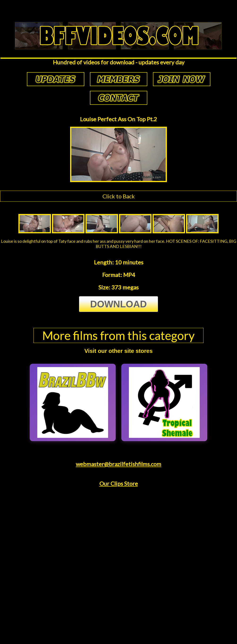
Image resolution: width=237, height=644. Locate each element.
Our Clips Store (119, 483)
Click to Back (119, 196)
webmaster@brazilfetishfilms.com (118, 464)
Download (118, 304)
